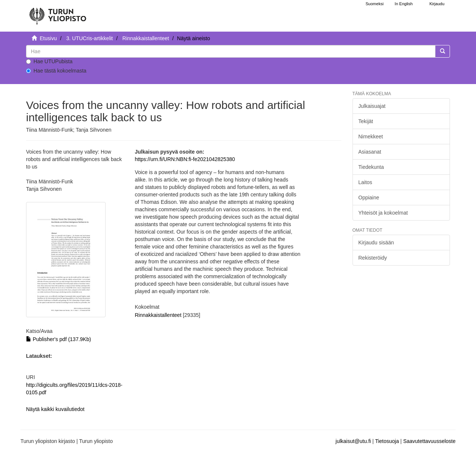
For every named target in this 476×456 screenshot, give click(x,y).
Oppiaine (369, 198)
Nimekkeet (371, 137)
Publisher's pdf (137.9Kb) (59, 339)
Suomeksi (374, 4)
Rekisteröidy (373, 258)
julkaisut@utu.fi (353, 441)
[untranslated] (231, 51)
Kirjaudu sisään (376, 243)
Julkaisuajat (372, 106)
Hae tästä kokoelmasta (56, 71)
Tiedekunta (371, 167)
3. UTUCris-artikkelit (89, 38)
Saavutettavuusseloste (429, 441)
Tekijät (366, 121)
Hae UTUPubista (49, 61)
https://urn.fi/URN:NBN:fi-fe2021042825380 (185, 159)
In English (403, 4)
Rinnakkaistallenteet (146, 38)
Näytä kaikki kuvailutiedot (55, 409)
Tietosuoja (387, 441)
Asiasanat (370, 152)
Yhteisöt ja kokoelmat (383, 213)
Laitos (365, 182)
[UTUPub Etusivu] (58, 13)
